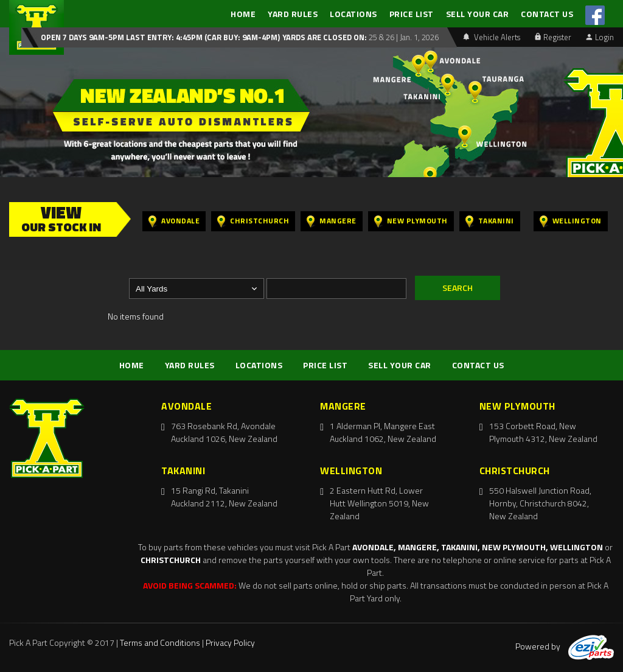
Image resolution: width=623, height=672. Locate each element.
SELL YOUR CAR (478, 14)
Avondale (174, 221)
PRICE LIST (412, 14)
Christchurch (253, 221)
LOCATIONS (353, 14)
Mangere (332, 221)
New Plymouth (411, 221)
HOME (243, 14)
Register (553, 37)
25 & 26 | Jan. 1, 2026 (403, 37)
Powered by (565, 646)
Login (600, 37)
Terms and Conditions (160, 642)
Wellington (571, 221)
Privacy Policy (230, 642)
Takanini (490, 221)
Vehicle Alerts (492, 37)
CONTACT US (547, 14)
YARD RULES (293, 14)
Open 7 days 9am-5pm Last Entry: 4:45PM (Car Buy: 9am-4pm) (160, 37)
